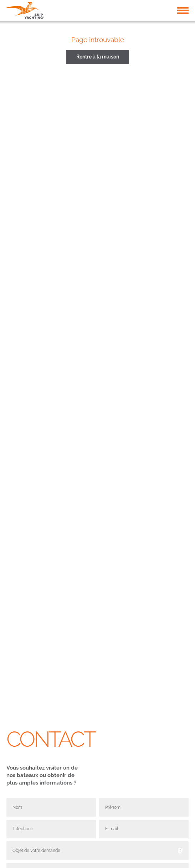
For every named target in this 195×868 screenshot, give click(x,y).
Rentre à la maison (98, 57)
